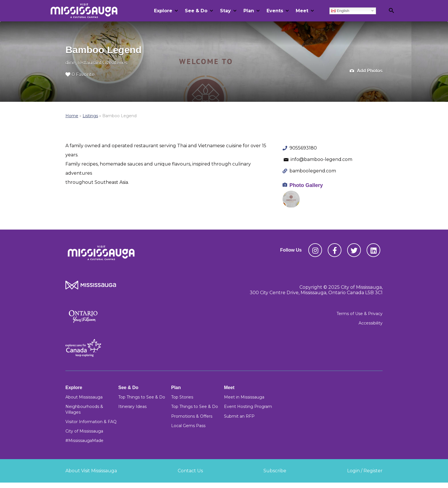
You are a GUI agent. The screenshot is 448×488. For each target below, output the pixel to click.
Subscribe (275, 471)
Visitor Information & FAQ (91, 422)
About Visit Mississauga (91, 471)
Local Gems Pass (188, 426)
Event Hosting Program (248, 407)
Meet (302, 11)
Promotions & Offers (192, 416)
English (340, 11)
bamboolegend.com (313, 171)
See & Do (196, 11)
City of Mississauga (84, 431)
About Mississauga (84, 397)
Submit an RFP (239, 416)
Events (275, 11)
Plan (249, 11)
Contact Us (190, 471)
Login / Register (365, 471)
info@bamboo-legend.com (321, 159)
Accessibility (371, 323)
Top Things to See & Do (142, 397)
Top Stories (182, 397)
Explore (163, 11)
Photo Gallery (306, 185)
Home (72, 116)
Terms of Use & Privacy (360, 314)
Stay (225, 11)
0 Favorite (80, 74)
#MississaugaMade (84, 441)
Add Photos (366, 71)
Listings (90, 116)
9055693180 (303, 148)
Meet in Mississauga (244, 397)
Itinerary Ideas (132, 407)
